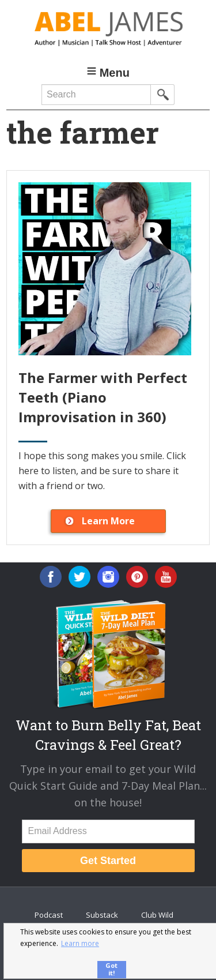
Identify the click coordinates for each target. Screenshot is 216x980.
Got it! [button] (111, 969)
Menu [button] (115, 73)
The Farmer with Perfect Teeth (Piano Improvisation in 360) (103, 397)
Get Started (108, 861)
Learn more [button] (80, 943)
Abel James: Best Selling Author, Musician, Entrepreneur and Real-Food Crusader (108, 29)
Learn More (108, 521)
